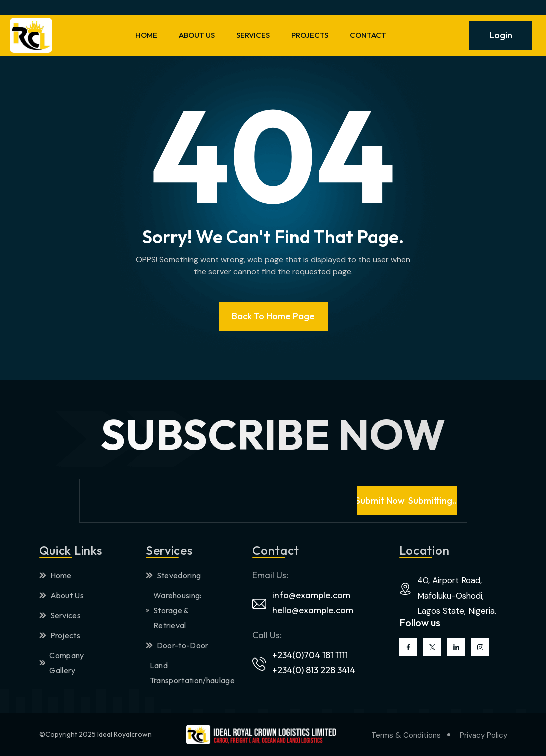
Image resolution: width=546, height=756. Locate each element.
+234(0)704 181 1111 (310, 655)
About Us (62, 595)
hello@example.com (313, 610)
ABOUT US (197, 35)
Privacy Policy (483, 735)
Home (56, 575)
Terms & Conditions (406, 735)
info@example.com (311, 595)
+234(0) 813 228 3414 (314, 670)
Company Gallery (62, 663)
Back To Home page (273, 316)
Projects (60, 635)
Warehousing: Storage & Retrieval (174, 610)
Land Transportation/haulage (182, 673)
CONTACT (368, 35)
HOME (146, 35)
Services (60, 615)
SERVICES (253, 35)
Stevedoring (174, 575)
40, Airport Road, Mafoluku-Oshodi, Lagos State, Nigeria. (457, 595)
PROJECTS (310, 35)
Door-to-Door (177, 645)
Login (501, 35)
